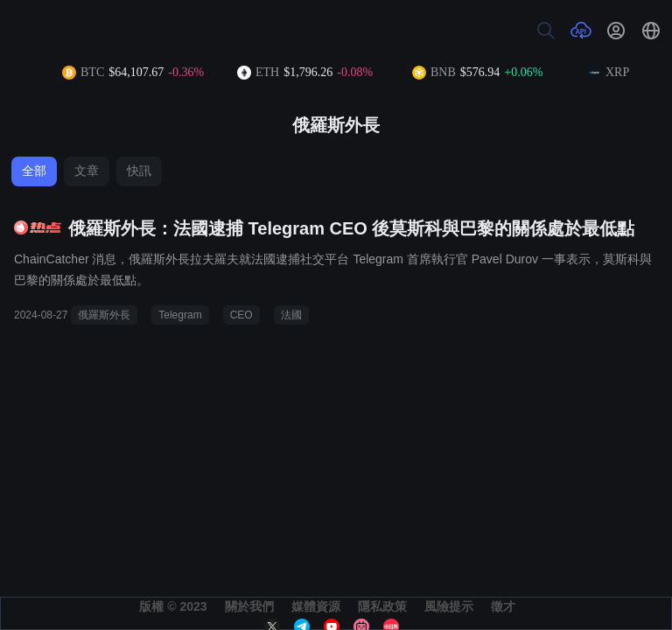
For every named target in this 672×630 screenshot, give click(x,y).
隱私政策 (382, 606)
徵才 (503, 606)
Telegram (180, 315)
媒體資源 (316, 606)
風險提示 (449, 606)
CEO (241, 315)
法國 (291, 315)
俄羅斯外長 (104, 315)
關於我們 (249, 606)
